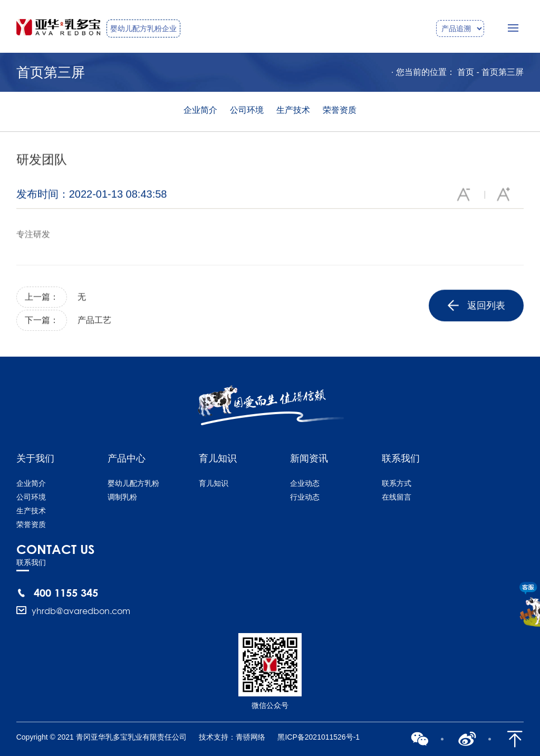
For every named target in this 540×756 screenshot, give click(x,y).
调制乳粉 (122, 497)
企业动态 (305, 483)
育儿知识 (214, 483)
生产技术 (293, 110)
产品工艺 (94, 321)
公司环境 (247, 110)
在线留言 (397, 497)
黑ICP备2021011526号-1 (319, 737)
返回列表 (476, 307)
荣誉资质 (340, 110)
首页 (466, 72)
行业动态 (305, 497)
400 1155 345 (66, 592)
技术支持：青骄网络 (232, 737)
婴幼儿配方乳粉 (133, 483)
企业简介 (200, 110)
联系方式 (397, 483)
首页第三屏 (503, 72)
